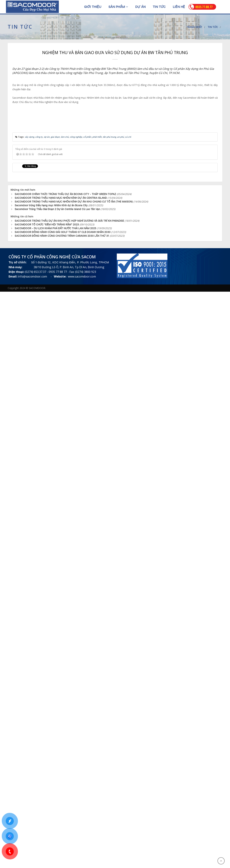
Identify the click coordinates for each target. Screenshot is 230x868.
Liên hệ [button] (179, 7)
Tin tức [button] (159, 7)
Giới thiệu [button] (93, 7)
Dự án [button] (140, 7)
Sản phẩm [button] (118, 7)
